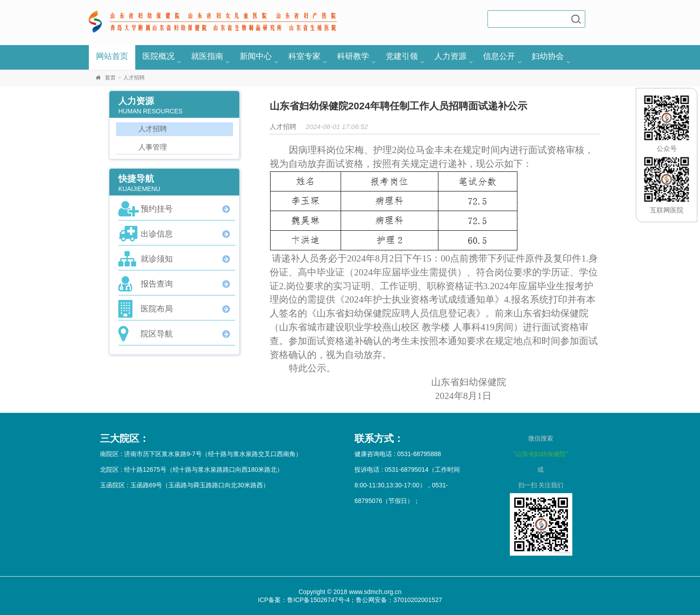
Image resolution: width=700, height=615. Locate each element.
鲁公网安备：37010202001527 (399, 600)
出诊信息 (157, 234)
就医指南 (207, 56)
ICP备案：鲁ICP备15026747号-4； (307, 600)
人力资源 (450, 56)
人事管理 (153, 147)
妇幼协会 (548, 56)
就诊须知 (157, 259)
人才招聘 (153, 129)
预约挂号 (157, 209)
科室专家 (304, 56)
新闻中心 (256, 56)
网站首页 (112, 56)
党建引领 (402, 56)
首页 (110, 78)
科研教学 (353, 56)
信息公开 (499, 56)
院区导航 (157, 334)
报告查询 (157, 284)
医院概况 (158, 56)
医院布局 (157, 309)
